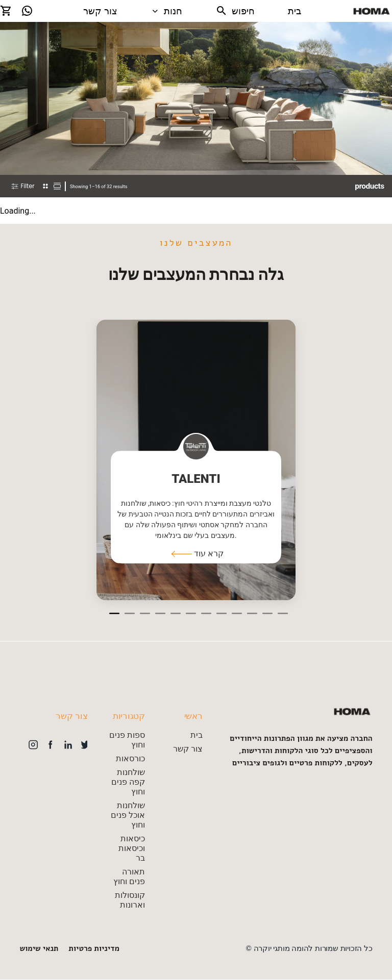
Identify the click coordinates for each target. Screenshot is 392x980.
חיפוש (235, 11)
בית (295, 11)
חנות (166, 11)
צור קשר (100, 11)
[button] (196, 554)
